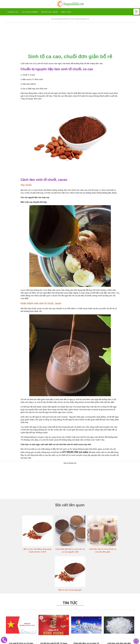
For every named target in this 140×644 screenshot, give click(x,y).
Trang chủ (13, 12)
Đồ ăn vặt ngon (50, 12)
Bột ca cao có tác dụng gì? (70, 590)
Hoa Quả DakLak (57, 19)
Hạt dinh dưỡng (30, 12)
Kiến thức (66, 12)
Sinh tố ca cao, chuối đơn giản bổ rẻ (77, 19)
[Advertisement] (70, 37)
